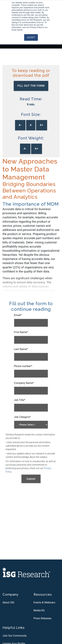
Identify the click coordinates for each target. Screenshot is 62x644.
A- (20, 125)
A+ (42, 125)
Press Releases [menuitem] (43, 618)
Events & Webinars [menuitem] (44, 602)
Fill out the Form (31, 86)
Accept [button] (31, 37)
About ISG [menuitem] (8, 602)
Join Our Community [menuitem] (15, 636)
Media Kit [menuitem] (39, 610)
